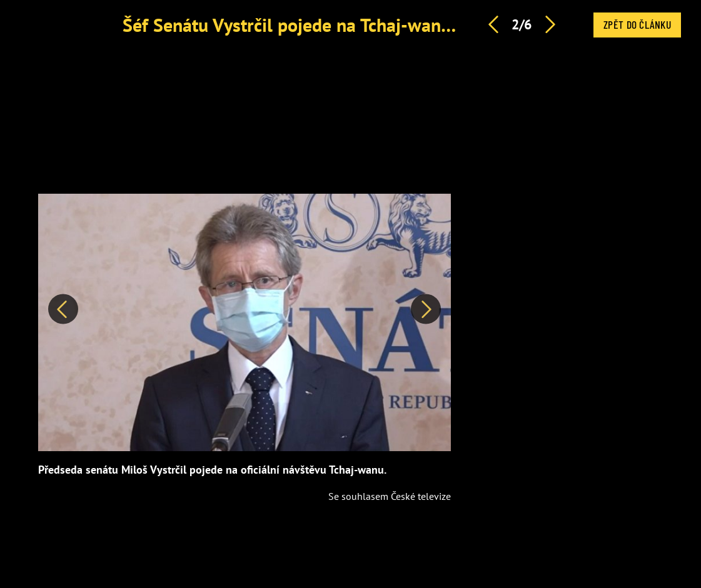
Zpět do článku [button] (637, 24)
